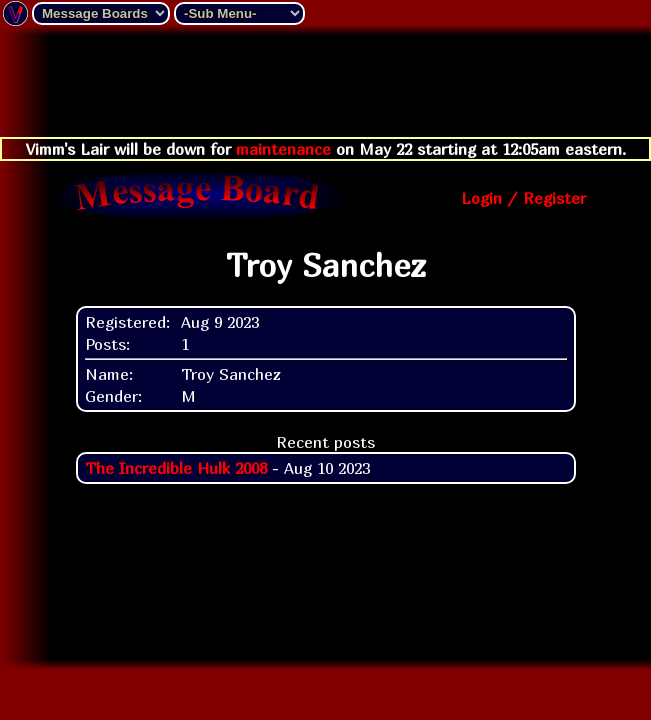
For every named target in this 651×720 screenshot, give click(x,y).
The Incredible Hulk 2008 (176, 468)
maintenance (283, 149)
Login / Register (523, 198)
